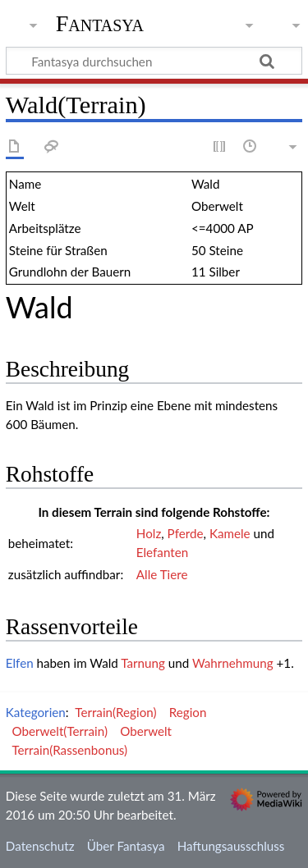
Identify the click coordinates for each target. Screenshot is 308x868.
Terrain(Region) (115, 712)
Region (188, 712)
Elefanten (162, 552)
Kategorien (36, 712)
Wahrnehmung (233, 663)
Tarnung (143, 663)
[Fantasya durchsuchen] (154, 61)
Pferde (186, 533)
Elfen (20, 663)
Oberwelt (146, 731)
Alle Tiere (162, 574)
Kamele (230, 533)
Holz (149, 533)
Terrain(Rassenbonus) (69, 750)
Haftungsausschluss (231, 846)
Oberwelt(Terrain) (60, 731)
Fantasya (100, 24)
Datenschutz (40, 846)
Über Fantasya (126, 846)
